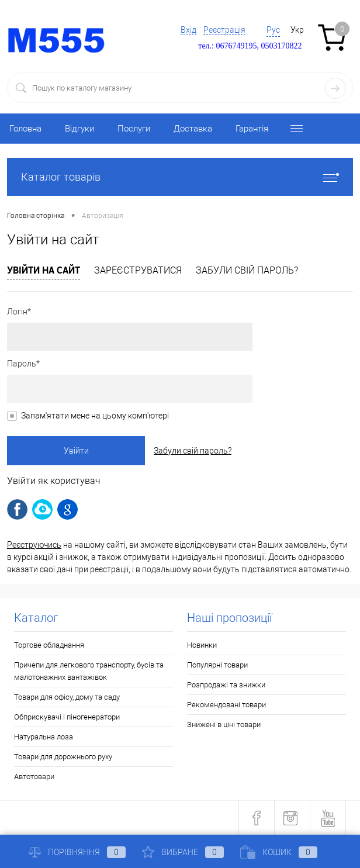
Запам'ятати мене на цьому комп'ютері (95, 416)
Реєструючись (34, 545)
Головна (25, 129)
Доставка (193, 129)
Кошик (279, 852)
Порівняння (77, 852)
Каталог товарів (180, 177)
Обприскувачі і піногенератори (67, 717)
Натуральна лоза (44, 737)
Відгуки (79, 129)
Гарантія (252, 129)
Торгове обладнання (49, 645)
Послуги (134, 129)
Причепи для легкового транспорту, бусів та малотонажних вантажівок (89, 671)
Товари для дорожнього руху (63, 757)
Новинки (202, 645)
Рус (273, 30)
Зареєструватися (138, 270)
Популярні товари (217, 665)
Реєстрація (224, 30)
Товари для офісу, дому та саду (67, 697)
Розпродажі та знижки (226, 685)
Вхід (188, 30)
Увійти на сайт (44, 270)
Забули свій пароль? (247, 270)
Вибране (183, 852)
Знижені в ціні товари (224, 725)
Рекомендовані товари (226, 705)
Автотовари (34, 777)
